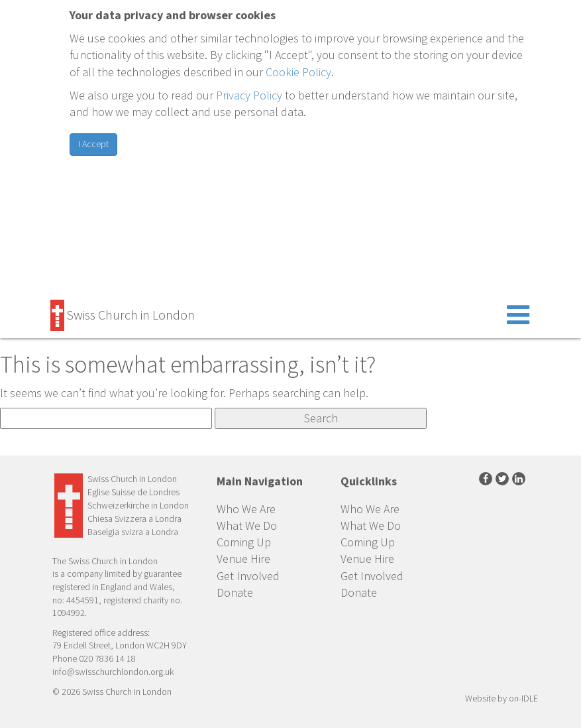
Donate (235, 592)
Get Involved (248, 576)
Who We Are (246, 509)
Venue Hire (243, 559)
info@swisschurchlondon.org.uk (113, 672)
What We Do (247, 525)
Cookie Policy (298, 72)
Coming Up (244, 542)
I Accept (93, 144)
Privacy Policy (249, 95)
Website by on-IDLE (502, 698)
